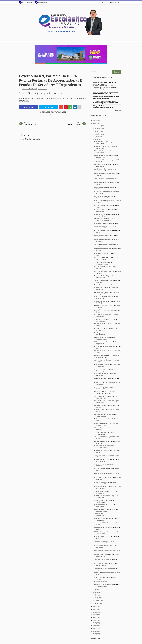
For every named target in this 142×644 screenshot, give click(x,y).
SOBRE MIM (111, 3)
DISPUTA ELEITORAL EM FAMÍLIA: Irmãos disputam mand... (106, 297)
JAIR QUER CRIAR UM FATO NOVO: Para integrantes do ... (106, 415)
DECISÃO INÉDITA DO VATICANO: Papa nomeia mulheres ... (106, 564)
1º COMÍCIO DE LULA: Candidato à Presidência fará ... (104, 433)
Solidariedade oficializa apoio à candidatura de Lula (104, 263)
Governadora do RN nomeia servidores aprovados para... (106, 510)
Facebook (29, 107)
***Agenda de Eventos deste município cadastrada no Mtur (103, 107)
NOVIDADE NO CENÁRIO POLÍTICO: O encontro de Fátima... (105, 227)
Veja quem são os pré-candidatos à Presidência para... (105, 501)
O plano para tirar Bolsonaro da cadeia (106, 223)
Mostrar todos (118, 110)
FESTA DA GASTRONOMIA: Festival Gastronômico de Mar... (104, 197)
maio (96, 592)
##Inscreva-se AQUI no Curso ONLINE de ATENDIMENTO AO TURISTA (106, 93)
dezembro (98, 126)
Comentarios (43, 89)
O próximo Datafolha (101, 582)
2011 (95, 634)
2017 (95, 617)
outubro (97, 131)
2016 (95, 620)
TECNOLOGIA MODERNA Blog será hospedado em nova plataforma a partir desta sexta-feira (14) (105, 87)
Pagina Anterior (32, 124)
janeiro (97, 603)
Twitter (49, 107)
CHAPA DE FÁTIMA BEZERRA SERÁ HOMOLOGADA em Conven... (104, 388)
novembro (98, 128)
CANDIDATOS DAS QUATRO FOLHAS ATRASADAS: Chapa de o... (105, 220)
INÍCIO (104, 3)
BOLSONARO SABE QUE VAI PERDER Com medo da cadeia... (106, 259)
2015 (95, 623)
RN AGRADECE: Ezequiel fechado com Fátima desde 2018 (106, 483)
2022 (95, 123)
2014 (95, 626)
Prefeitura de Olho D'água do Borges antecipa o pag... (106, 277)
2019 (95, 612)
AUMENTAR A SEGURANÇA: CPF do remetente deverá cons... (104, 542)
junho (97, 590)
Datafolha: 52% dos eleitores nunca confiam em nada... (105, 170)
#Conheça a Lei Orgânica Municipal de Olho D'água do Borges (106, 97)
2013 (95, 628)
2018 (95, 615)
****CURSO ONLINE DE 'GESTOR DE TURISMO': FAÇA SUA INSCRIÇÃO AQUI (105, 102)
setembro (98, 134)
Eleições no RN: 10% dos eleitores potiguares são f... (104, 338)
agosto (97, 137)
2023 (95, 121)
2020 (95, 609)
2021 (95, 606)
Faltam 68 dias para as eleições (104, 285)
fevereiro (98, 600)
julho (96, 139)
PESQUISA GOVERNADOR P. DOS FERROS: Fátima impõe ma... (107, 356)
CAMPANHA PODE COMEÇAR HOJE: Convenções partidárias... (105, 392)
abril (96, 595)
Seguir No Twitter (42, 2)
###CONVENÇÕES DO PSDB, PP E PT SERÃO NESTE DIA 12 (105, 83)
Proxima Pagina (74, 124)
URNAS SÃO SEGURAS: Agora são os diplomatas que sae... (105, 370)
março (97, 598)
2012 (95, 631)
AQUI (29, 93)
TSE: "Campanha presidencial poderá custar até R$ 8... (106, 397)
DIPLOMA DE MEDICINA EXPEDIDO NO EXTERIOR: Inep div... (105, 447)
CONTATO (119, 3)
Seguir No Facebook (26, 2)
